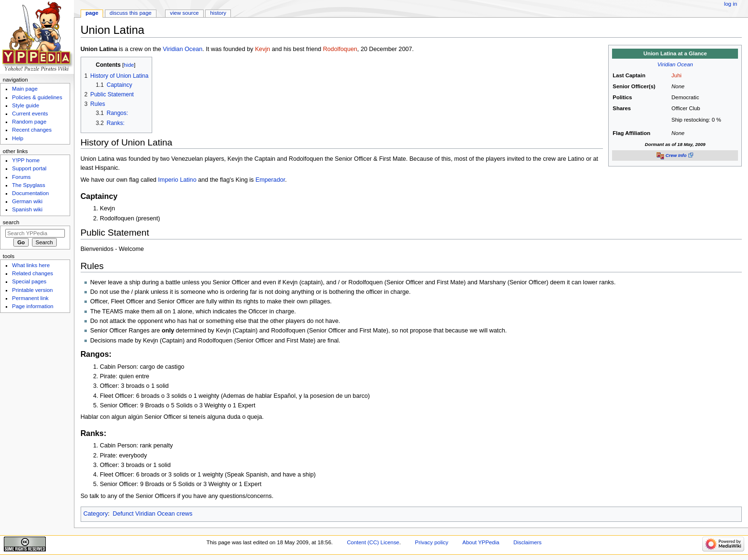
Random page (29, 122)
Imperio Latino (177, 180)
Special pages (29, 281)
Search (11, 222)
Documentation (30, 193)
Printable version (32, 290)
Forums (21, 177)
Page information (33, 306)
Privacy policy (432, 542)
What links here (31, 265)
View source (184, 13)
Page (92, 13)
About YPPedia (481, 542)
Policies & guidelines (37, 97)
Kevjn (262, 49)
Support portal (29, 168)
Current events (30, 114)
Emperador (270, 180)
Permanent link (30, 298)
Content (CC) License (373, 542)
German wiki (27, 201)
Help (18, 138)
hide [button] (129, 65)
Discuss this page (131, 13)
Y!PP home (26, 160)
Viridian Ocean (675, 64)
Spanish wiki (27, 209)
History (218, 13)
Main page (25, 89)
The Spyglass (28, 185)
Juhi (677, 75)
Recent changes (32, 130)
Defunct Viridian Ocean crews (152, 514)
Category (96, 514)
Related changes (32, 273)
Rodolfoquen (340, 49)
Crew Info (676, 155)
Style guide (26, 105)
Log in (731, 4)
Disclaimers (527, 542)
